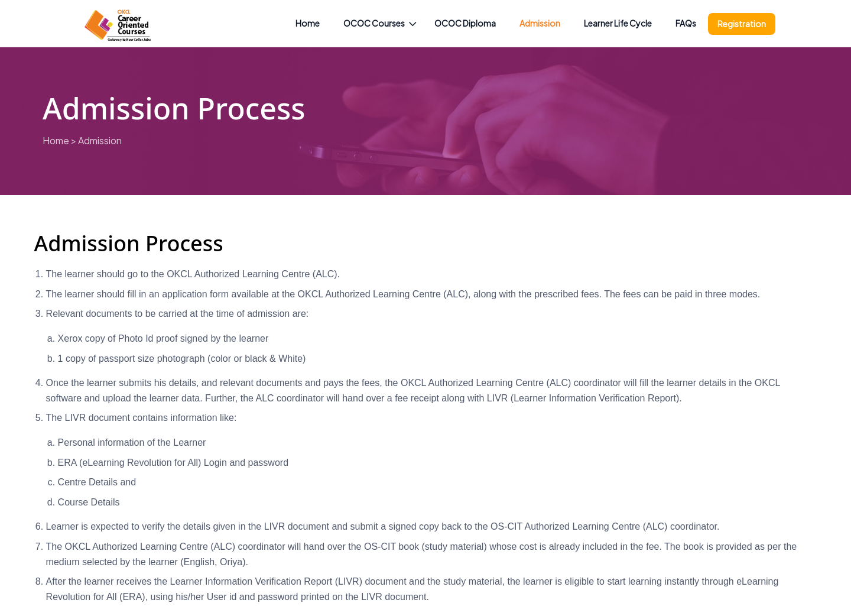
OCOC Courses (374, 23)
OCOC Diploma (465, 23)
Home (308, 23)
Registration (742, 24)
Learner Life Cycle (618, 23)
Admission (540, 23)
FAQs (686, 23)
